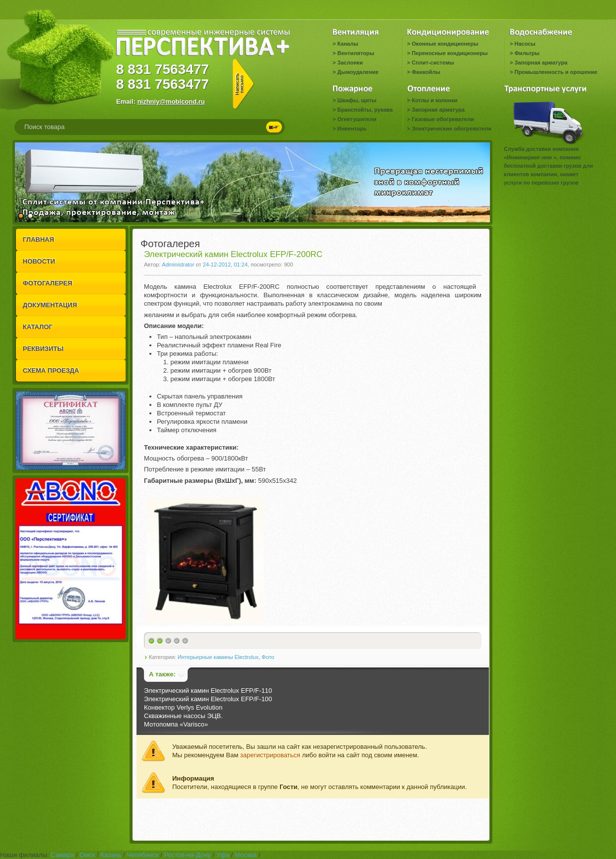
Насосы (525, 44)
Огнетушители (357, 119)
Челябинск (142, 855)
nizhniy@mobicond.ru (171, 101)
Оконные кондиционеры (445, 44)
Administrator (178, 264)
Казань (111, 855)
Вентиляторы (355, 53)
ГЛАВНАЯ (38, 239)
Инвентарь (352, 129)
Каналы (347, 44)
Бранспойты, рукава (365, 110)
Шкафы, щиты (357, 100)
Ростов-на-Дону (187, 855)
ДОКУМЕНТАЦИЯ (50, 305)
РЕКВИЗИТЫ (43, 349)
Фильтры (527, 53)
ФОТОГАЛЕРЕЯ (48, 283)
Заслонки (350, 63)
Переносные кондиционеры (449, 53)
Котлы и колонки (434, 100)
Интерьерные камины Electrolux (218, 657)
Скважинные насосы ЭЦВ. (183, 716)
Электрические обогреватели (451, 129)
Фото (268, 657)
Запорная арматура (541, 63)
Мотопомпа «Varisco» (176, 724)
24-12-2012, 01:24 (225, 264)
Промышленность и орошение (556, 72)
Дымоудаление (358, 72)
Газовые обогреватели (443, 119)
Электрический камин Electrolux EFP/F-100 (208, 699)
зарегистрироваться (270, 755)
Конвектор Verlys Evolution (183, 707)
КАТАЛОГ (38, 327)
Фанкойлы (426, 72)
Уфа (223, 855)
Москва (246, 855)
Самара (62, 855)
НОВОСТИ (39, 261)
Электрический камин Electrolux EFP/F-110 (208, 691)
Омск (87, 855)
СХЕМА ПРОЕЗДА (51, 370)
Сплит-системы (433, 63)
